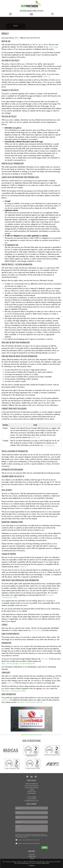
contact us (46, 77)
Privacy (32, 858)
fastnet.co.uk (35, 437)
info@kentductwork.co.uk (32, 801)
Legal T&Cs (32, 854)
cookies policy (49, 445)
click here (44, 659)
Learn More (45, 863)
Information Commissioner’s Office (14, 691)
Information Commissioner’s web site (30, 702)
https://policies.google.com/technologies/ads (18, 663)
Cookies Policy (32, 856)
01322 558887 (32, 797)
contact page (53, 47)
